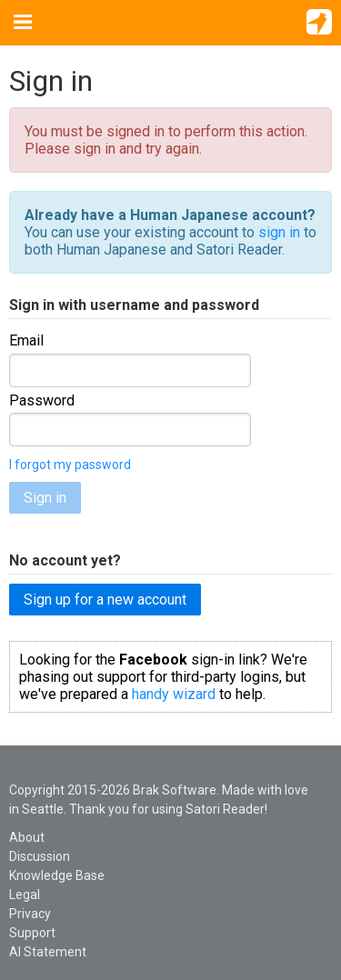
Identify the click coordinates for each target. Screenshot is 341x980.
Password (42, 400)
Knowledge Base (57, 875)
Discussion (40, 856)
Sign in (45, 498)
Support (32, 933)
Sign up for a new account (105, 600)
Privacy (30, 914)
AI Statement (48, 952)
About (27, 837)
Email (26, 340)
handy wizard (174, 694)
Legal (25, 895)
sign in (279, 232)
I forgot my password (70, 465)
